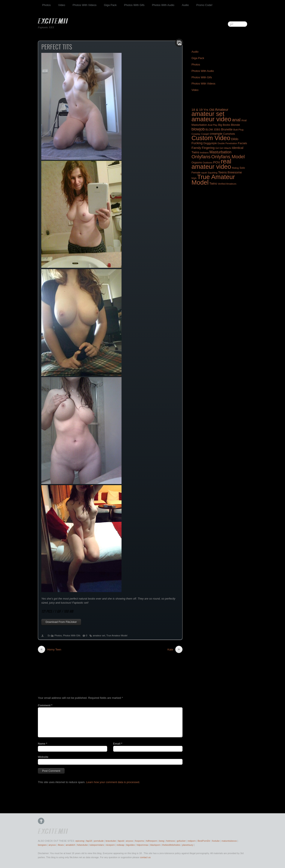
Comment (45, 705)
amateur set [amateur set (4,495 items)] (208, 114)
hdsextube (82, 845)
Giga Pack (110, 5)
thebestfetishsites (171, 845)
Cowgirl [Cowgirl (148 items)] (205, 134)
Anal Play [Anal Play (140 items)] (213, 125)
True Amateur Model (117, 635)
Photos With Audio (163, 5)
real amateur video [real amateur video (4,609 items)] (211, 164)
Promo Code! (204, 5)
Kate (175, 650)
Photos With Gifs (134, 5)
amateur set (99, 635)
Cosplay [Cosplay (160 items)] (196, 134)
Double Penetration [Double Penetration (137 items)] (227, 143)
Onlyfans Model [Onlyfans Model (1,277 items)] (228, 157)
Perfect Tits (57, 47)
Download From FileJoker (61, 622)
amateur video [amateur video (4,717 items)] (211, 119)
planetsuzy (188, 845)
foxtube (216, 841)
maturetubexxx (229, 841)
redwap (120, 845)
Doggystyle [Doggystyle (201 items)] (210, 143)
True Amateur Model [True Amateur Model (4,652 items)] (213, 180)
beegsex (42, 845)
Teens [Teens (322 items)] (222, 172)
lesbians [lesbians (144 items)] (204, 153)
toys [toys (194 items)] (194, 178)
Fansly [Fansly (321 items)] (196, 148)
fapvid (121, 841)
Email (118, 744)
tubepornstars (97, 845)
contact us (145, 857)
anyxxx (130, 841)
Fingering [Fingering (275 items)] (208, 148)
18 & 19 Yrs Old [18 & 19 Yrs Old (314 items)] (203, 110)
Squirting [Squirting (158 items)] (213, 173)
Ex (49, 635)
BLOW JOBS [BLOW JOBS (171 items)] (213, 130)
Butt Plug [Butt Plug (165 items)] (238, 130)
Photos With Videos (84, 5)
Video (62, 5)
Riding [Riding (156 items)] (235, 168)
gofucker (181, 841)
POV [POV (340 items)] (217, 162)
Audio (185, 5)
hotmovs (170, 841)
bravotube (111, 841)
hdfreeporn (152, 841)
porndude (99, 841)
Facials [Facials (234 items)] (243, 143)
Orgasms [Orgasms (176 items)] (197, 163)
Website (43, 757)
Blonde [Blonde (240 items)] (235, 125)
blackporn (155, 845)
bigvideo (131, 845)
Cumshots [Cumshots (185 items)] (229, 134)
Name (42, 744)
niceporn (110, 845)
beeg (162, 841)
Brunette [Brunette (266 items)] (227, 129)
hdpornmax (142, 845)
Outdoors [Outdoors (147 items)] (207, 163)
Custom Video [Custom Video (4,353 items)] (211, 138)
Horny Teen (50, 650)
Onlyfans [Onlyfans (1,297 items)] (201, 157)
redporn (192, 841)
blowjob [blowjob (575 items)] (198, 129)
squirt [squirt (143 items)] (204, 173)
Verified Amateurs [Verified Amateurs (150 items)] (227, 184)
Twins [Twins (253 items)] (213, 184)
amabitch (70, 845)
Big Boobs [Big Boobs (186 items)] (224, 125)
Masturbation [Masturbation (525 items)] (220, 152)
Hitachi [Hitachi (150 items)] (227, 148)
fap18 (89, 841)
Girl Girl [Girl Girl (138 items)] (219, 148)
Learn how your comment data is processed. (113, 782)
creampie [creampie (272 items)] (216, 134)
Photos (46, 5)
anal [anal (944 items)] (236, 120)
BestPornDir (204, 841)
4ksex (61, 845)
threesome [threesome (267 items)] (235, 172)
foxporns (140, 841)
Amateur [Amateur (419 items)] (222, 110)
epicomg (80, 841)
